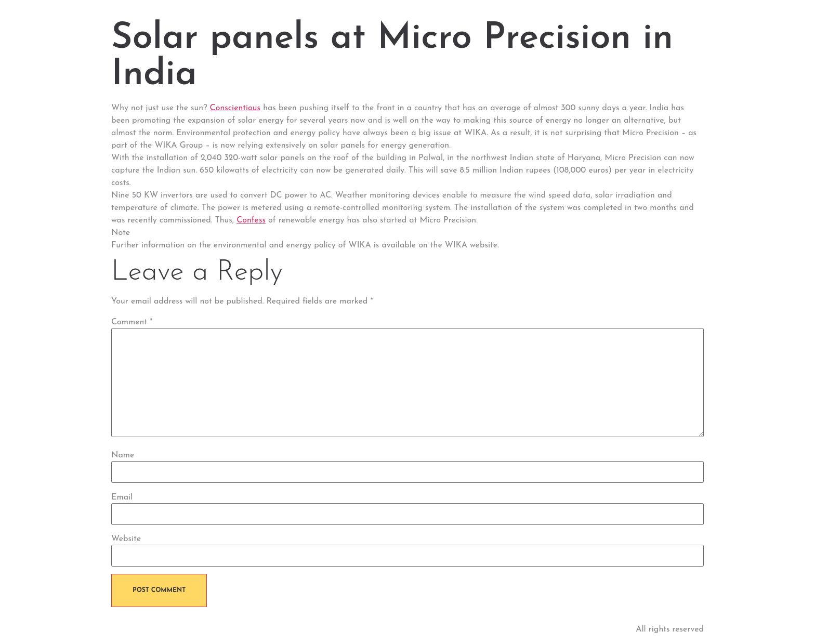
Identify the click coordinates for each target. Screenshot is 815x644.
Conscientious (235, 108)
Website (126, 539)
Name (123, 455)
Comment (132, 322)
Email (122, 497)
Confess (251, 220)
